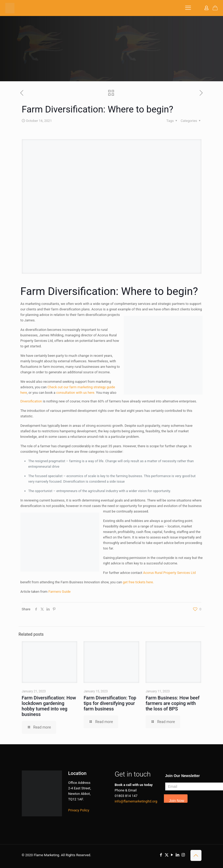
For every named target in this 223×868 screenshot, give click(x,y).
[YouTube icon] (172, 855)
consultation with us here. (76, 393)
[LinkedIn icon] (178, 855)
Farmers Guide (59, 592)
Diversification (31, 401)
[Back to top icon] (196, 855)
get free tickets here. (138, 582)
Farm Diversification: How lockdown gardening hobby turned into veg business (49, 706)
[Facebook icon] (161, 855)
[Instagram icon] (183, 855)
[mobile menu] (188, 8)
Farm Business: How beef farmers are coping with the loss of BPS (172, 703)
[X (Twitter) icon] (167, 855)
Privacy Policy (79, 810)
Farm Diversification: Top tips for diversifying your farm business (110, 703)
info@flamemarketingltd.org (136, 801)
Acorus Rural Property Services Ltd (169, 573)
